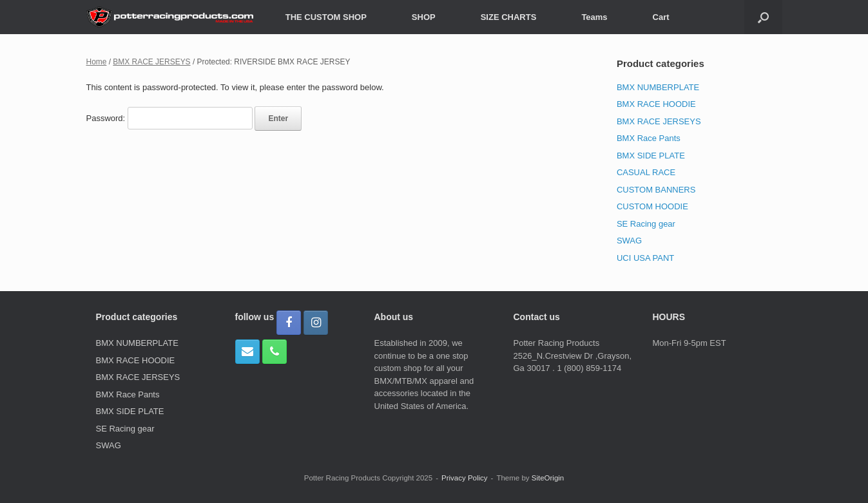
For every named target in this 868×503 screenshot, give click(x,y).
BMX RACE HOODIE (656, 104)
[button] (763, 17)
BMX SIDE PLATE (651, 156)
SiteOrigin (548, 478)
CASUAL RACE (646, 172)
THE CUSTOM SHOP (326, 17)
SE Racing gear (646, 224)
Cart (661, 17)
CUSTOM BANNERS (656, 190)
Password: (169, 118)
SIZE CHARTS (509, 17)
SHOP (424, 17)
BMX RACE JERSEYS (151, 62)
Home (97, 62)
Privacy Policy (465, 478)
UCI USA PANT (645, 258)
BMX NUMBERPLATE (658, 87)
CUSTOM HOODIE (652, 206)
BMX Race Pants (649, 138)
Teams (594, 17)
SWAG (629, 241)
